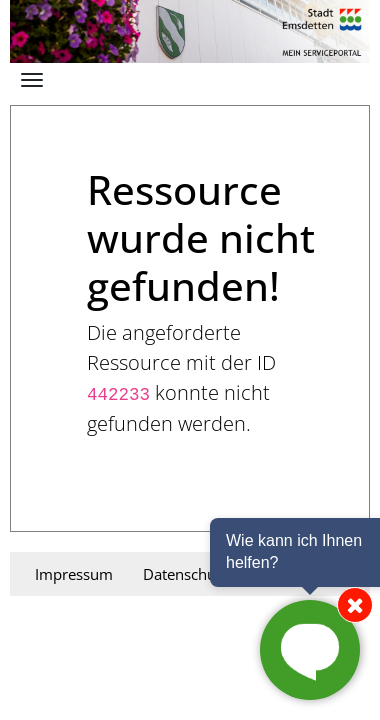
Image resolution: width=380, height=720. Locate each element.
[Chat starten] (310, 650)
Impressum (74, 574)
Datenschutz (185, 574)
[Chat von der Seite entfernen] (355, 605)
